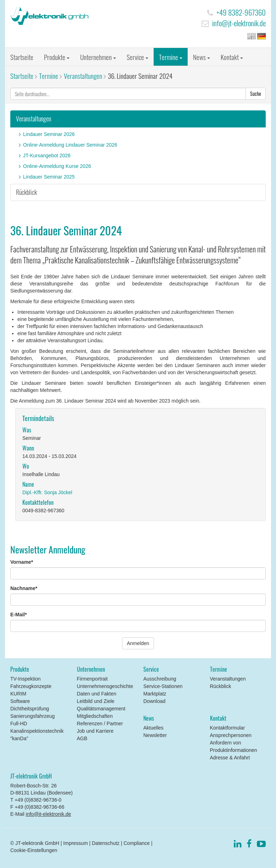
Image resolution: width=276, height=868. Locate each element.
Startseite (22, 57)
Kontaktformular (228, 728)
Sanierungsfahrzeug (32, 716)
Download (154, 701)
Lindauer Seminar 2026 (49, 134)
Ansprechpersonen (231, 735)
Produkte (57, 57)
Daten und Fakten (97, 694)
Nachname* (24, 588)
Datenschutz (106, 843)
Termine (171, 57)
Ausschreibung (160, 679)
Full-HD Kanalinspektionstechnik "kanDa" (37, 731)
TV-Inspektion (26, 679)
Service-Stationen (163, 686)
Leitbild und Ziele (96, 701)
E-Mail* (19, 615)
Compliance (137, 843)
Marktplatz (155, 694)
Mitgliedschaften (95, 716)
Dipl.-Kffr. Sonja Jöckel (47, 492)
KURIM (18, 694)
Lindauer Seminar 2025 (49, 177)
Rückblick (26, 192)
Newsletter (155, 735)
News (202, 57)
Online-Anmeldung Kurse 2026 (57, 166)
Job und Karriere (95, 731)
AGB (82, 738)
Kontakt (232, 57)
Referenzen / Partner (100, 724)
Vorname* (22, 562)
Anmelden (138, 643)
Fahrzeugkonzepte (31, 686)
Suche (256, 94)
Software (20, 701)
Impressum (75, 843)
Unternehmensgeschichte (105, 686)
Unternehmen (98, 57)
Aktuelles (153, 728)
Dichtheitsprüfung (30, 709)
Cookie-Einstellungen (34, 850)
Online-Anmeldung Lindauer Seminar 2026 (70, 145)
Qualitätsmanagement (101, 709)
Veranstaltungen (83, 76)
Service (137, 57)
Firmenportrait (92, 679)
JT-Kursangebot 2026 (47, 155)
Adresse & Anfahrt (230, 758)
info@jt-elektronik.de (239, 23)
